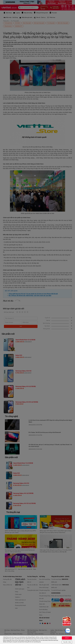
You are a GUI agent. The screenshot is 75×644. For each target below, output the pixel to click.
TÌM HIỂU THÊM (67, 642)
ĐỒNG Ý (67, 638)
